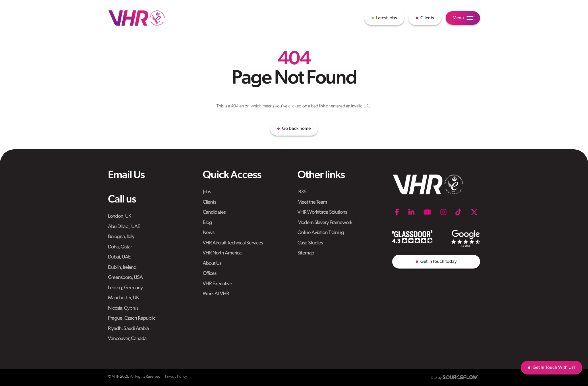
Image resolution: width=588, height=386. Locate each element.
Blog (207, 223)
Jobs (207, 192)
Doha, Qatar (120, 247)
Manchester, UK (123, 298)
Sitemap (306, 253)
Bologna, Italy (121, 237)
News (208, 233)
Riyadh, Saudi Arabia (128, 329)
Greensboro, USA (125, 278)
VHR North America (222, 253)
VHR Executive (217, 284)
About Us (212, 264)
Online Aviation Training (321, 233)
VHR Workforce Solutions (322, 212)
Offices (209, 274)
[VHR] (137, 18)
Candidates (214, 212)
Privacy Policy (176, 377)
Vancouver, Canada (127, 339)
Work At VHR (216, 294)
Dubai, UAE (119, 257)
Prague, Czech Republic (132, 318)
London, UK (119, 216)
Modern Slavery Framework (325, 223)
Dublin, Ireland (122, 268)
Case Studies (310, 243)
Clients (209, 202)
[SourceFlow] (461, 377)
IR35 (302, 192)
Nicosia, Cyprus (123, 308)
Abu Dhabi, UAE (124, 227)
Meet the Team (312, 202)
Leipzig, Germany (125, 288)
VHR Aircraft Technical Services (233, 243)
